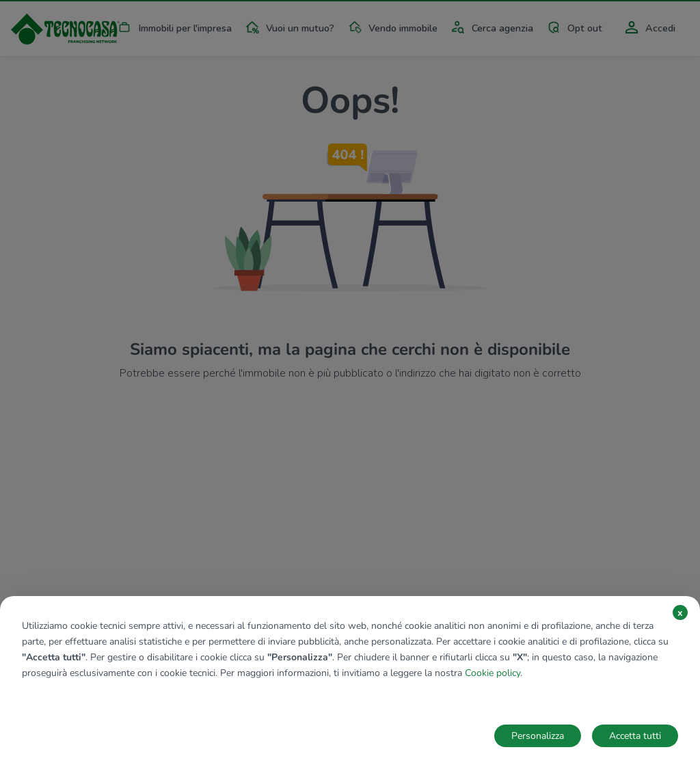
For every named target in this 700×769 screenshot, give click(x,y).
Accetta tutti (635, 736)
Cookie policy (493, 673)
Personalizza (538, 736)
